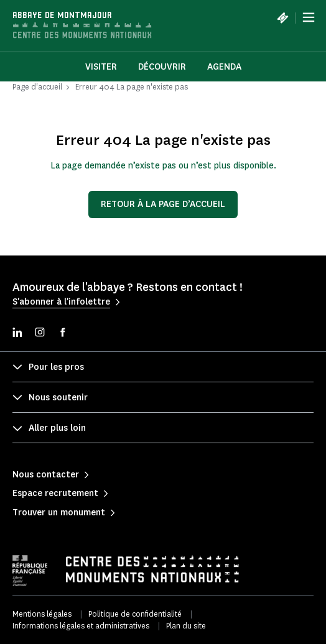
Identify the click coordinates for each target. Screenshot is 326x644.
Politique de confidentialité (135, 614)
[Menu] (309, 17)
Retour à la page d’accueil (163, 204)
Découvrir (162, 67)
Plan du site (186, 626)
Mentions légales (42, 614)
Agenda (224, 67)
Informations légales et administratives (81, 626)
